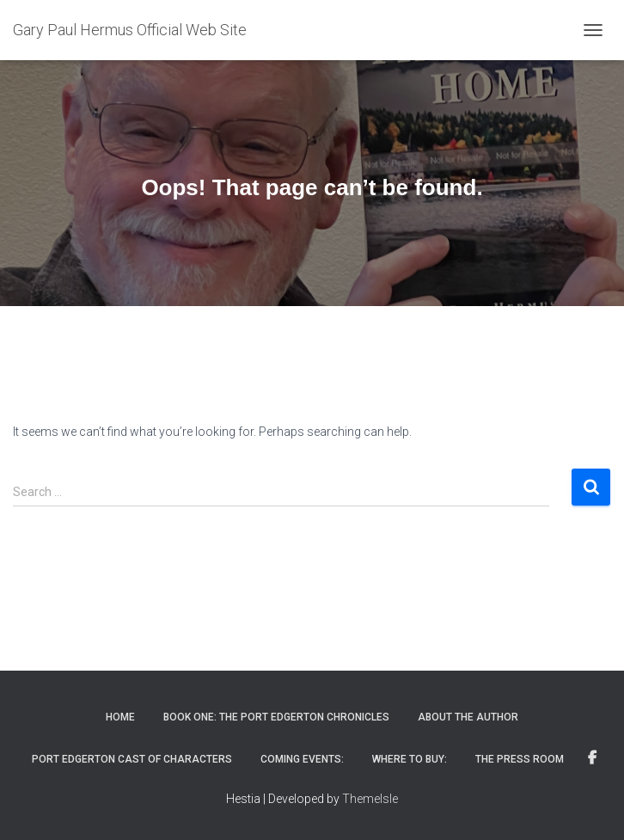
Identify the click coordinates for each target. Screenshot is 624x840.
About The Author (468, 717)
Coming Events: (302, 759)
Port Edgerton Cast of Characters (132, 759)
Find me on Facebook (592, 758)
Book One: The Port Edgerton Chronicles (276, 717)
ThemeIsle (370, 799)
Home (120, 717)
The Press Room (520, 759)
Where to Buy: (410, 759)
